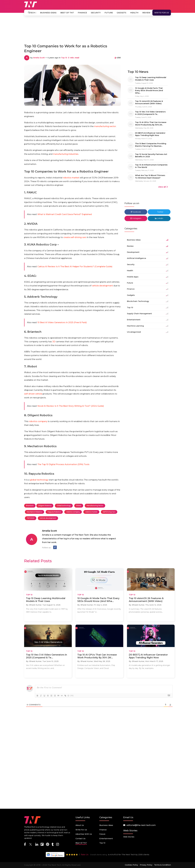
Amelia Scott (39, 58)
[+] (72, 695)
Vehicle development (48, 518)
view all (163, 187)
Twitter (159, 212)
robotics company (38, 421)
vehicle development (102, 286)
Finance (82, 13)
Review (146, 13)
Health (134, 13)
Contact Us (80, 839)
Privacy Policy (146, 865)
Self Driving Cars (109, 512)
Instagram (136, 218)
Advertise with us (84, 834)
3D (54, 342)
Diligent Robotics (45, 506)
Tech (33, 13)
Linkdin (159, 218)
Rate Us (85, 855)
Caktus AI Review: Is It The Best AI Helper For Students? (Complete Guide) (75, 267)
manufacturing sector (105, 126)
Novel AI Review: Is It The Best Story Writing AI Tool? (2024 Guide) (71, 406)
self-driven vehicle (33, 394)
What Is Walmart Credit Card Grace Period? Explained (65, 214)
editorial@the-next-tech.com (141, 825)
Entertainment (106, 839)
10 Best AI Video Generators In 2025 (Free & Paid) (62, 322)
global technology (39, 480)
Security (96, 13)
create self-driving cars (75, 237)
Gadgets (122, 13)
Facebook (136, 212)
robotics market (71, 178)
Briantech (30, 506)
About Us (80, 825)
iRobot (79, 506)
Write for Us (162, 13)
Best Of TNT (67, 13)
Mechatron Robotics (35, 512)
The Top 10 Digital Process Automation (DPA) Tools (63, 464)
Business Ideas (48, 13)
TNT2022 (31, 518)
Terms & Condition (162, 865)
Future (109, 13)
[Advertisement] (97, 31)
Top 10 (64, 58)
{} (69, 695)
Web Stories (129, 837)
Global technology (64, 506)
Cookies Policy (131, 865)
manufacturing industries (66, 154)
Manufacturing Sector (95, 506)
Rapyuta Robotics (54, 512)
